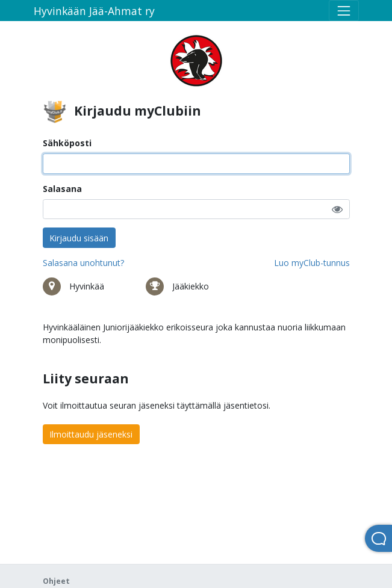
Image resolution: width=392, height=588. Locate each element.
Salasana (62, 189)
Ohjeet (56, 581)
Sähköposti (67, 143)
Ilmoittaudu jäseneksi (91, 434)
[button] (337, 209)
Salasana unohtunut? (83, 263)
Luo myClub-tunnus (312, 263)
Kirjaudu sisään (79, 238)
